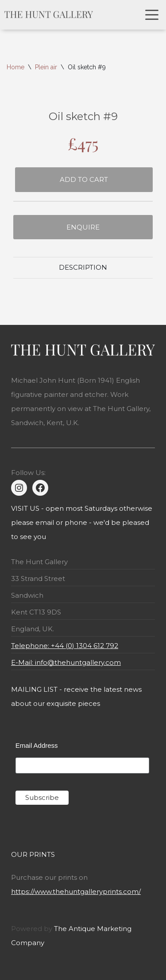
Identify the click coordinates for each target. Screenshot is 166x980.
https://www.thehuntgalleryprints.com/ (76, 891)
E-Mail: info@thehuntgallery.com (66, 662)
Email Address (37, 745)
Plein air (46, 67)
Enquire (83, 227)
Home (15, 67)
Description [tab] (83, 267)
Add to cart (84, 179)
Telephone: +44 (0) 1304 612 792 (65, 646)
